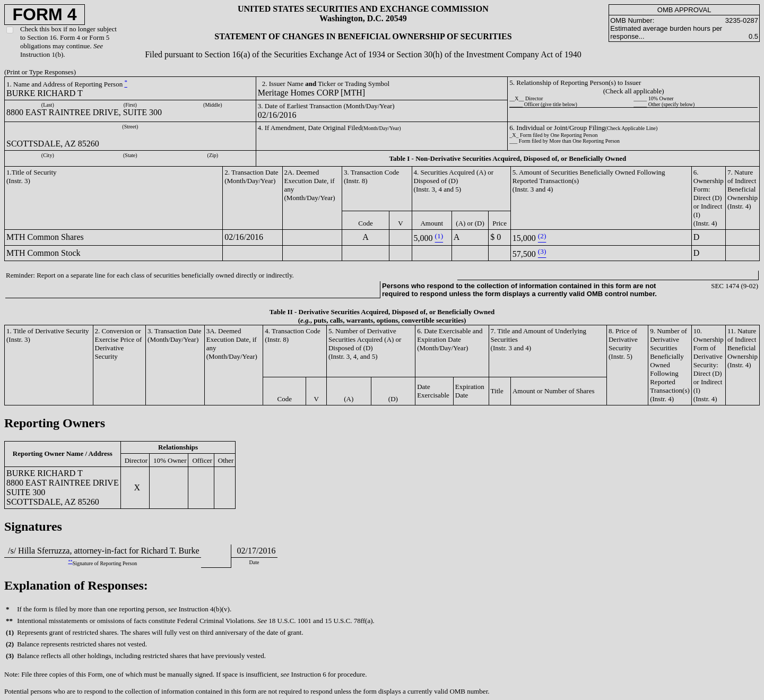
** (70, 562)
